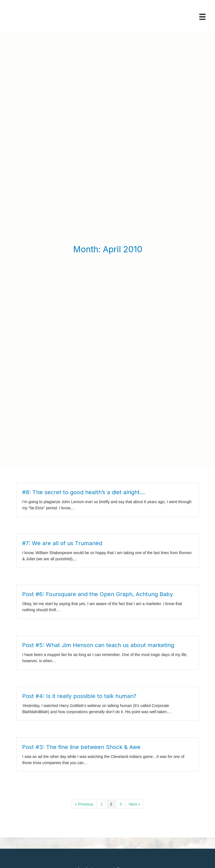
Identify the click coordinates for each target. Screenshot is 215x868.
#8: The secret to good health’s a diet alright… (83, 381)
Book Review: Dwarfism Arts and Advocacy (100, 841)
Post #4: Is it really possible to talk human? (79, 585)
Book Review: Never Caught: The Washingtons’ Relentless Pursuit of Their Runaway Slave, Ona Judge (105, 788)
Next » (134, 693)
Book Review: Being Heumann (87, 860)
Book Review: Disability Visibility (89, 823)
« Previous (84, 693)
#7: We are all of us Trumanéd (62, 432)
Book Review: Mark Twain (83, 804)
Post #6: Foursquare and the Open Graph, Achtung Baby (98, 483)
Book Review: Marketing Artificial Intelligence (101, 851)
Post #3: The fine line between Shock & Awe (81, 636)
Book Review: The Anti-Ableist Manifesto (97, 832)
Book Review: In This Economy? (89, 813)
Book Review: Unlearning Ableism (91, 772)
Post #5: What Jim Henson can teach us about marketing (98, 534)
